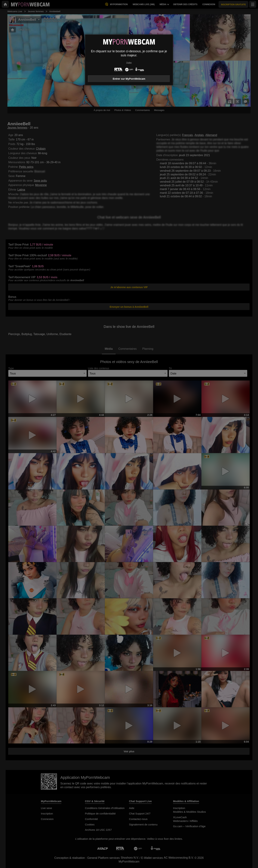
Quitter (129, 63)
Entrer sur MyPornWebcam (129, 79)
